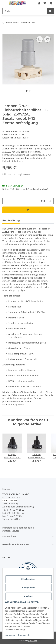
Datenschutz (24, 635)
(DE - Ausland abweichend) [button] (37, 189)
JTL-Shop (33, 641)
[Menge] (24, 201)
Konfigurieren (29, 588)
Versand (27, 174)
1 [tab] (27, 91)
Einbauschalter (21, 138)
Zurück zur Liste (11, 23)
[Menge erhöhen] (50, 201)
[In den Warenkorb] (5, 32)
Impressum (10, 635)
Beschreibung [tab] (11, 221)
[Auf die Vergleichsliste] (40, 39)
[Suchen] (50, 11)
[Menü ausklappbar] (4, 2)
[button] (39, 3)
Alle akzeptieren (29, 579)
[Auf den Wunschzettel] (47, 39)
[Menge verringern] (6, 201)
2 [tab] (30, 91)
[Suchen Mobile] (25, 11)
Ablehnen (29, 596)
